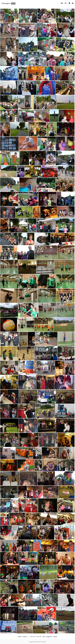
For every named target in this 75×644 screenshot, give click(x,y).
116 (33, 637)
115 (31, 637)
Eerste (20, 637)
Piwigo (44, 642)
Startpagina (6, 3)
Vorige (25, 637)
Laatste (55, 637)
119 (40, 637)
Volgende (49, 637)
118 (38, 637)
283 (44, 637)
